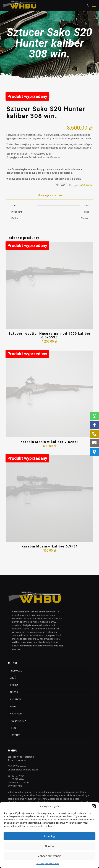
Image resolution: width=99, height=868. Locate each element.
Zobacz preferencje (49, 856)
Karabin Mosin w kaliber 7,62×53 (50, 457)
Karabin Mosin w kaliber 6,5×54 (50, 562)
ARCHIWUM (86, 201)
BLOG (13, 728)
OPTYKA (14, 685)
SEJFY (13, 706)
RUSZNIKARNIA (18, 721)
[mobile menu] (94, 5)
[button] (94, 806)
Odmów (50, 846)
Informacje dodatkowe (50, 211)
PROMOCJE (16, 671)
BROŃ (13, 678)
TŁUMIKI (14, 692)
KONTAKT (15, 735)
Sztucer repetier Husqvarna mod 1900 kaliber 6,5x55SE (49, 351)
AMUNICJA (16, 699)
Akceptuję (50, 836)
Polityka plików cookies (48, 864)
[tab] (49, 211)
